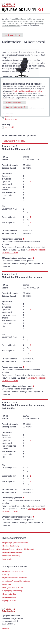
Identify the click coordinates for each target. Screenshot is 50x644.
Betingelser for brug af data (13, 588)
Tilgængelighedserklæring (13, 591)
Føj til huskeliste (11, 35)
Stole (33, 24)
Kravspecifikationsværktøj (12, 552)
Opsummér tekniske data (14, 141)
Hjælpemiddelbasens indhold (14, 571)
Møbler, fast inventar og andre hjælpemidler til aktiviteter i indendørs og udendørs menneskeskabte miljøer (23, 21)
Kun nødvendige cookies (15, 107)
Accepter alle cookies (13, 102)
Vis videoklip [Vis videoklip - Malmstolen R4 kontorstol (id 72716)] (9, 127)
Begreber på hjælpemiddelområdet (16, 543)
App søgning (8, 559)
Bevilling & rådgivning (11, 546)
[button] (41, 9)
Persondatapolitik (10, 594)
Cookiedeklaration (10, 597)
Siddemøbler (25, 24)
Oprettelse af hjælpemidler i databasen (17, 581)
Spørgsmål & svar (10, 601)
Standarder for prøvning (12, 556)
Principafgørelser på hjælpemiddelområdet (18, 549)
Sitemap (6, 575)
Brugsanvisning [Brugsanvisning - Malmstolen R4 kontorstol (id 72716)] (10, 119)
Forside (12, 19)
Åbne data (7, 584)
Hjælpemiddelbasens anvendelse (15, 578)
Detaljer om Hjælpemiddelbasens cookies (27, 91)
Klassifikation (21, 19)
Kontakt (6, 628)
